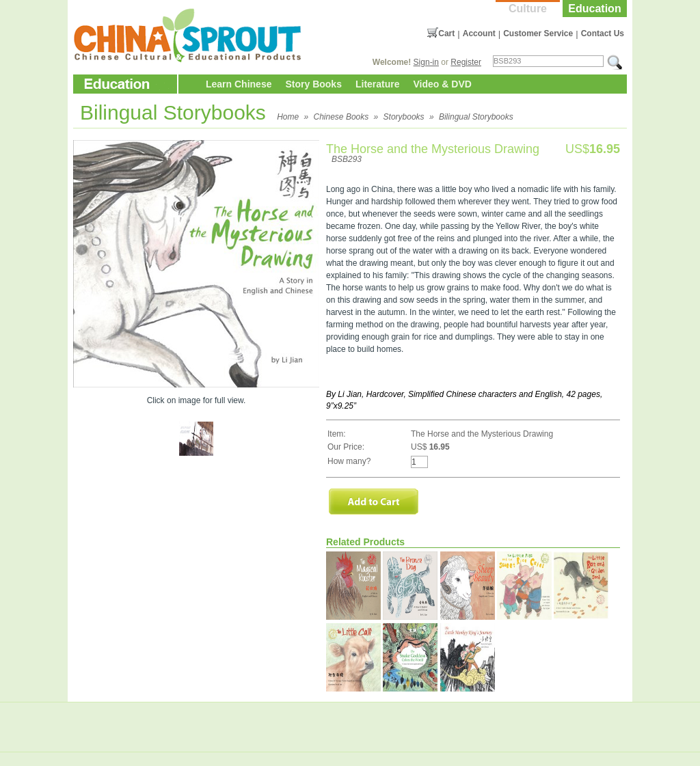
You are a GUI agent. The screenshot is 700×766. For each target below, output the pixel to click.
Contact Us (603, 33)
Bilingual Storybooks (476, 117)
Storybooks (404, 117)
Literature (378, 84)
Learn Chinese (239, 84)
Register (466, 62)
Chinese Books (341, 117)
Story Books (313, 84)
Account (479, 33)
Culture (528, 9)
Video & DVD (443, 84)
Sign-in (426, 62)
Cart (446, 33)
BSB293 (347, 159)
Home (288, 117)
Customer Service (538, 33)
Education (594, 9)
